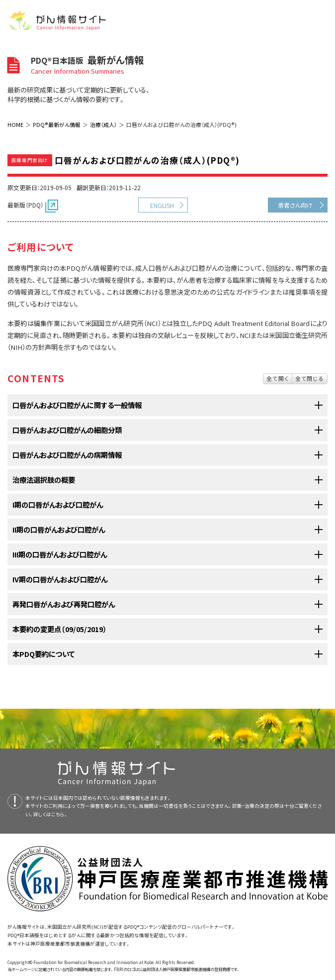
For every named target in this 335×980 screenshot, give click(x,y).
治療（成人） (103, 124)
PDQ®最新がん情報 (57, 124)
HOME (15, 124)
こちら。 (60, 814)
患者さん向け (295, 205)
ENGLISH (162, 205)
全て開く (278, 378)
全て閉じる (310, 378)
